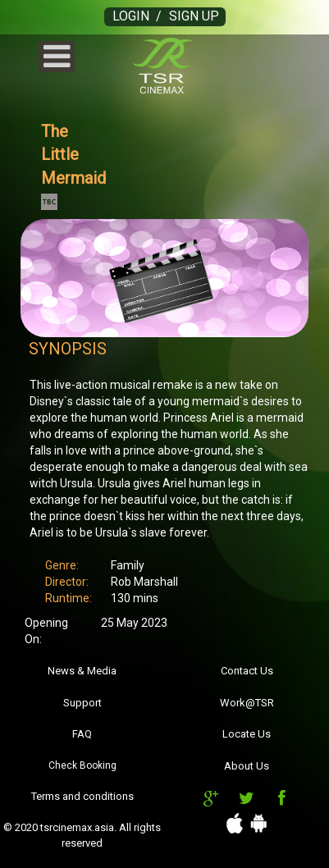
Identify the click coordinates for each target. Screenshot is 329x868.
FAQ (82, 734)
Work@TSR (247, 703)
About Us (247, 766)
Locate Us (247, 734)
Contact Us (247, 671)
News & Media (82, 671)
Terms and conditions (82, 796)
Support (82, 703)
